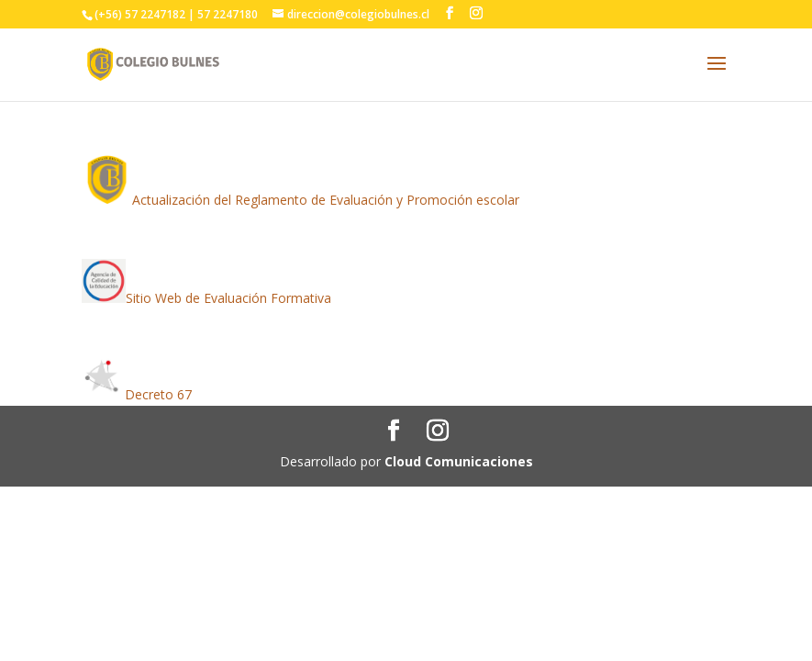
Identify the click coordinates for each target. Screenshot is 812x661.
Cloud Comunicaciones (459, 461)
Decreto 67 (158, 394)
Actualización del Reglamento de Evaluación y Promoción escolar (326, 200)
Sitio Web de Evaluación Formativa (228, 298)
